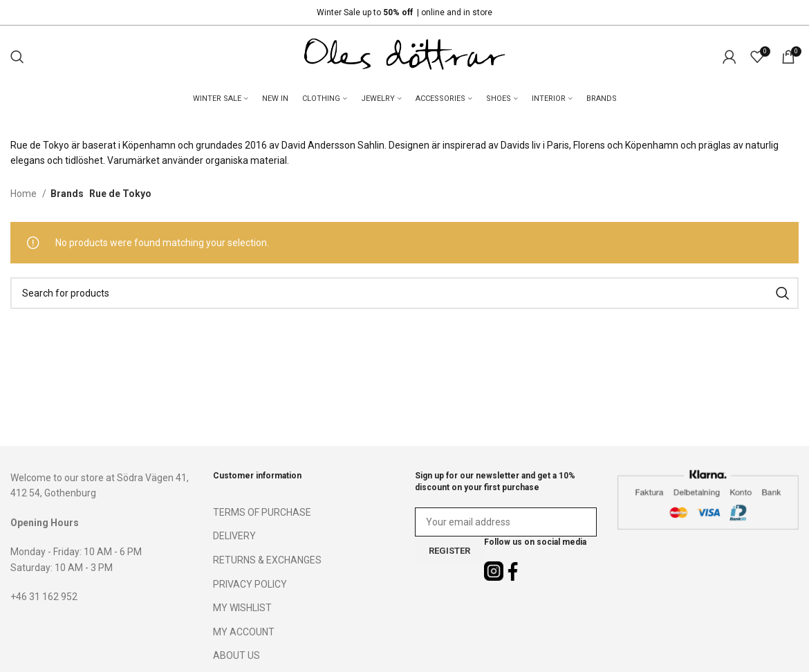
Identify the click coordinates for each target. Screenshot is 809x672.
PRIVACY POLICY (250, 584)
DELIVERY (234, 536)
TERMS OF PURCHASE (262, 512)
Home (25, 194)
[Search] (17, 57)
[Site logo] (404, 56)
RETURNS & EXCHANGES (267, 560)
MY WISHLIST (242, 608)
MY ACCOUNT (244, 632)
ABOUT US (236, 655)
